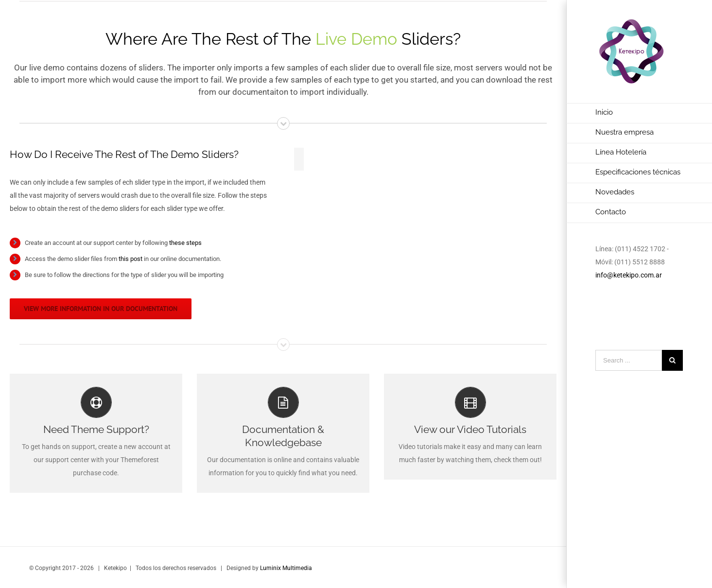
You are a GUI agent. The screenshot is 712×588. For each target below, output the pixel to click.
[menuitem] (639, 113)
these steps (185, 243)
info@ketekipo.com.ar (629, 275)
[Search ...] (629, 360)
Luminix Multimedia (286, 568)
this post (130, 259)
